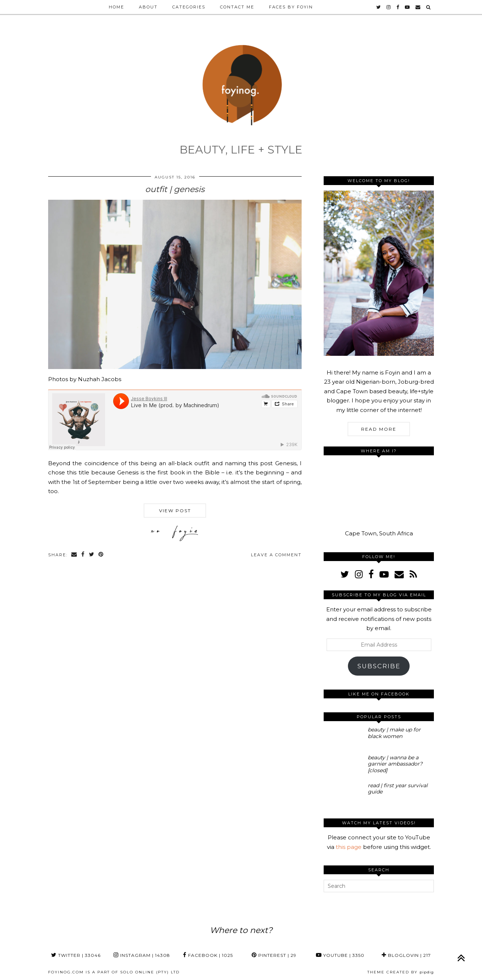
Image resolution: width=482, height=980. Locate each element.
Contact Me (237, 7)
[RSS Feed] (413, 574)
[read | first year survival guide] (343, 794)
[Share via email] (74, 555)
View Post (175, 511)
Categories (189, 7)
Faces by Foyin (291, 7)
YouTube (340, 955)
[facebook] (398, 7)
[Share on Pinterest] (101, 555)
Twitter (76, 955)
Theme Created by (401, 972)
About (148, 7)
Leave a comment (276, 555)
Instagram (142, 955)
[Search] (429, 7)
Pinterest (274, 955)
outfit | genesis (175, 189)
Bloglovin (406, 955)
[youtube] (408, 7)
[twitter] (379, 7)
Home (116, 7)
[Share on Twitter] (92, 555)
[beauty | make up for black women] (343, 738)
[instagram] (389, 7)
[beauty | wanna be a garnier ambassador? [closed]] (343, 766)
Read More (379, 429)
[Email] (418, 7)
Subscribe (379, 666)
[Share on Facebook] (83, 555)
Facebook (208, 955)
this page (349, 847)
